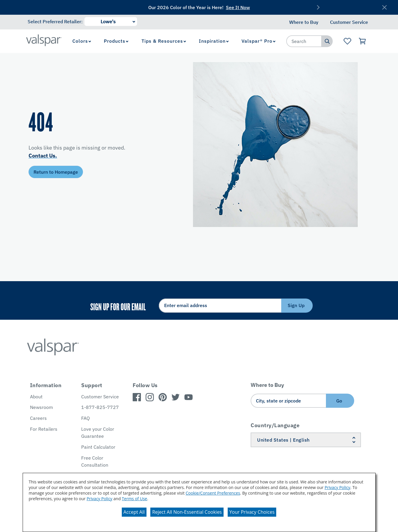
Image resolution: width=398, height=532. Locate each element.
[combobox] (304, 41)
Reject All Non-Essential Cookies (187, 512)
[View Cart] (363, 41)
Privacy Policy (337, 487)
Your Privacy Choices (252, 512)
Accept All (134, 512)
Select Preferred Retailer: (55, 21)
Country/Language (275, 425)
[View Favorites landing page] (347, 41)
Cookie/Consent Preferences (213, 493)
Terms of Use (134, 499)
